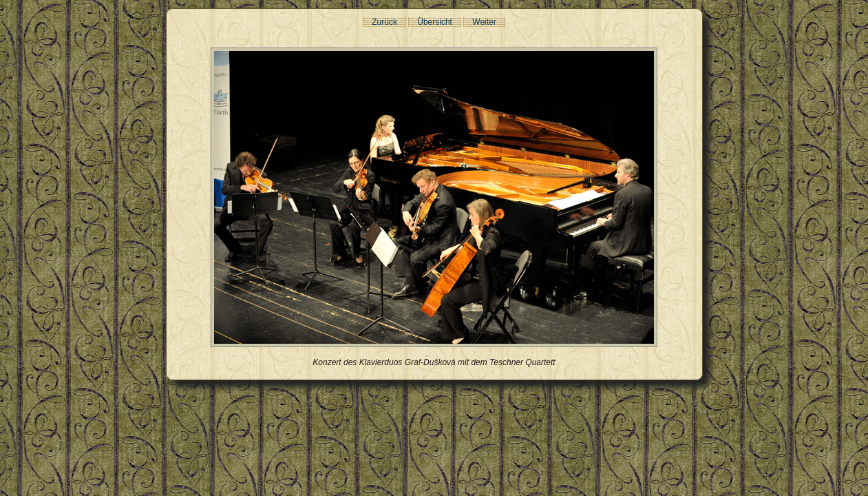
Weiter (484, 22)
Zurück (384, 22)
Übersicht (435, 22)
